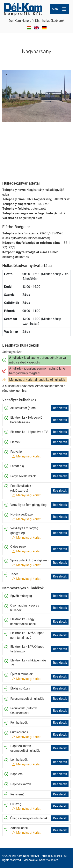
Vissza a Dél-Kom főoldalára (41, 860)
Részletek (60, 408)
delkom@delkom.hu (16, 257)
